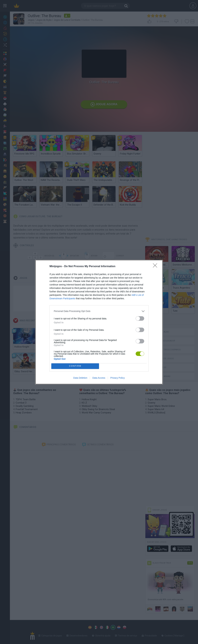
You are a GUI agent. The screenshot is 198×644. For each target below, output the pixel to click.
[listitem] (99, 311)
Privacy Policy (118, 378)
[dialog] (99, 322)
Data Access (99, 378)
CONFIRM (75, 366)
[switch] (140, 318)
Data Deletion (80, 378)
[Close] (156, 266)
